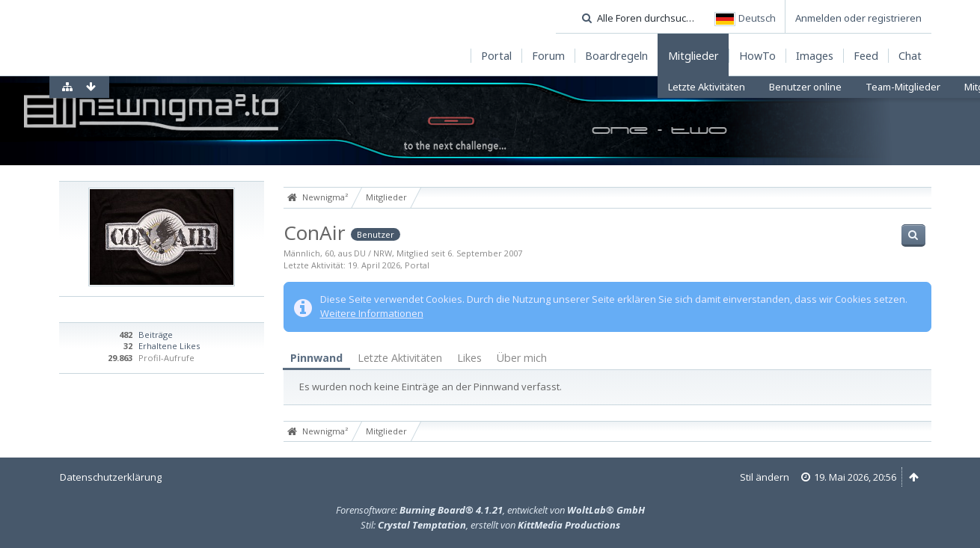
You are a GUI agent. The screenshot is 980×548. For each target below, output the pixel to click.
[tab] (316, 358)
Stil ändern (765, 477)
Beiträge (156, 335)
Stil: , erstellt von (490, 525)
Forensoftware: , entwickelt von (490, 510)
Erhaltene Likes (169, 346)
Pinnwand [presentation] (316, 358)
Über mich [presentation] (522, 358)
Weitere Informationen (372, 313)
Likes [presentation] (469, 358)
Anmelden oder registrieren (858, 18)
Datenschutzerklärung (111, 477)
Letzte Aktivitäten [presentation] (400, 358)
